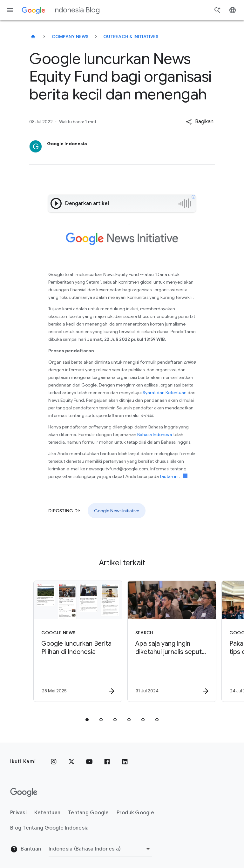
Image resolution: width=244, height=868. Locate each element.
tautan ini (169, 476)
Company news (70, 37)
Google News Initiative (117, 511)
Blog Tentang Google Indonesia (49, 828)
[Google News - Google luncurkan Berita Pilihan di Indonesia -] (74, 641)
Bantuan (26, 849)
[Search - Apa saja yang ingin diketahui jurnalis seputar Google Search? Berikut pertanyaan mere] (168, 641)
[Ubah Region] (100, 849)
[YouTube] (89, 762)
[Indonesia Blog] (33, 37)
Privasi (18, 813)
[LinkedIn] (125, 762)
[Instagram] (54, 762)
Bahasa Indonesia (155, 434)
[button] (200, 122)
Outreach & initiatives (131, 37)
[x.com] (71, 762)
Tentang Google (88, 813)
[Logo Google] (24, 792)
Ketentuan (47, 813)
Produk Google (135, 813)
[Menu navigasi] (10, 10)
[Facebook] (107, 762)
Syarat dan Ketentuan (165, 393)
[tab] (87, 720)
